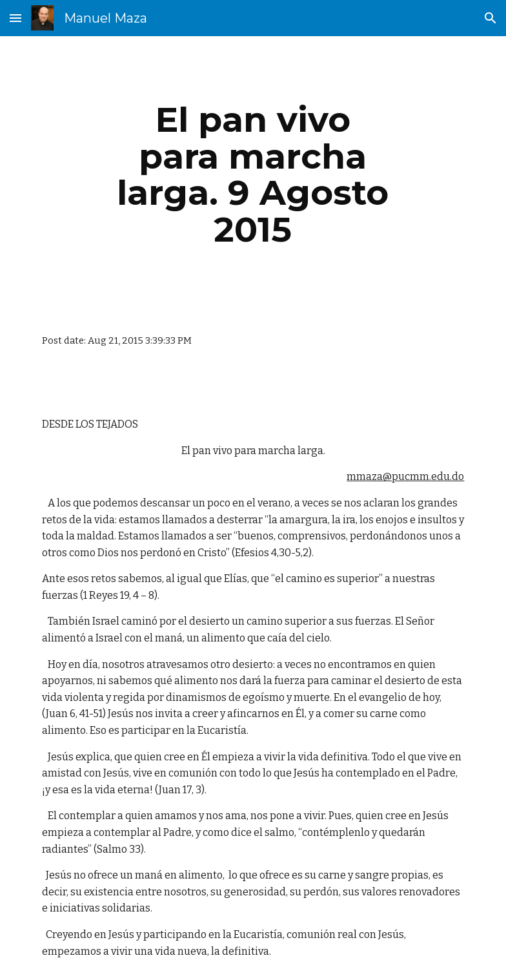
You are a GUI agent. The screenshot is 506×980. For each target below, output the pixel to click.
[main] (253, 174)
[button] (15, 18)
